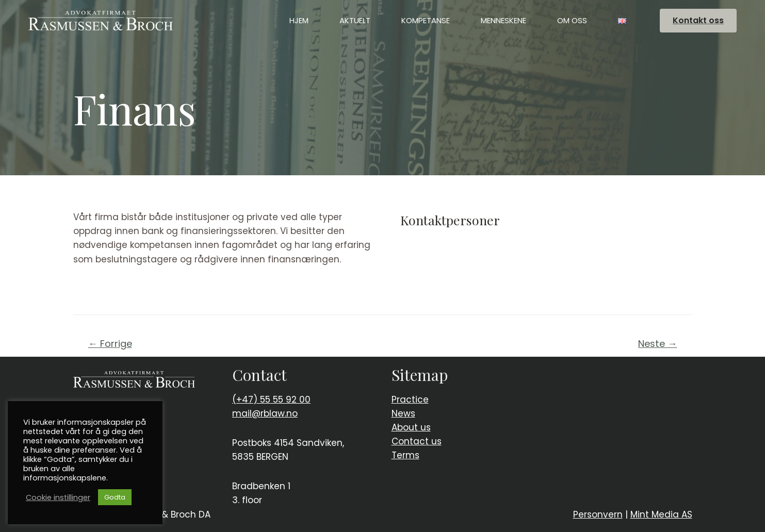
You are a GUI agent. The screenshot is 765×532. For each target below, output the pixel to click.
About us (411, 427)
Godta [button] (115, 497)
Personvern (598, 514)
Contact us (417, 441)
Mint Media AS (661, 514)
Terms (405, 455)
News (403, 413)
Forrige (110, 344)
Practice (410, 400)
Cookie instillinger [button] (58, 497)
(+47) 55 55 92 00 (271, 400)
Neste (657, 344)
